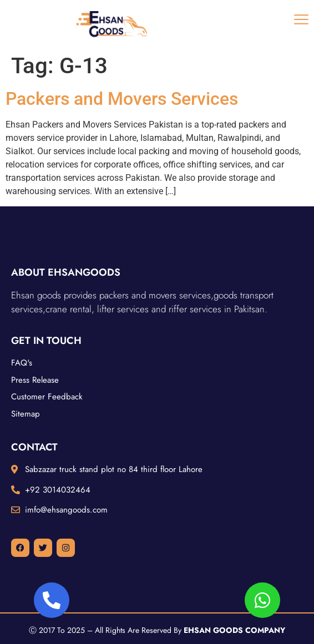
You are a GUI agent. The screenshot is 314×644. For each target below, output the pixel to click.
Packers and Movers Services (122, 99)
